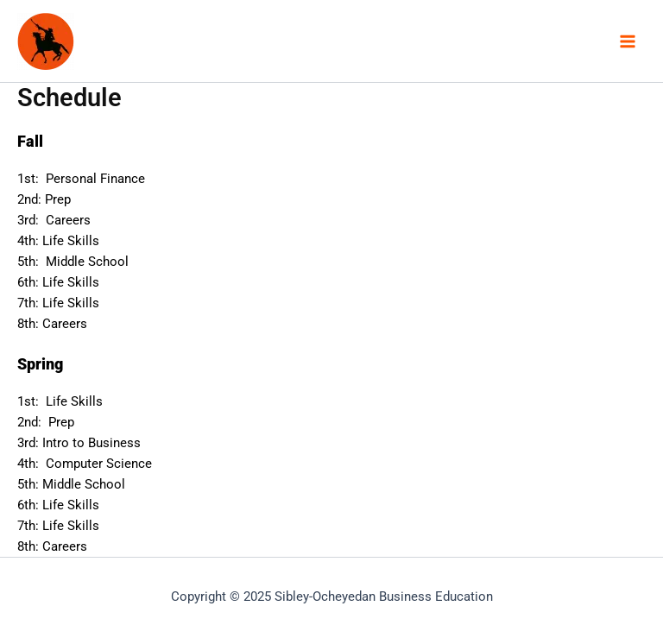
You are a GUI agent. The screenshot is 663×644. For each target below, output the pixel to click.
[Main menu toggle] (628, 41)
